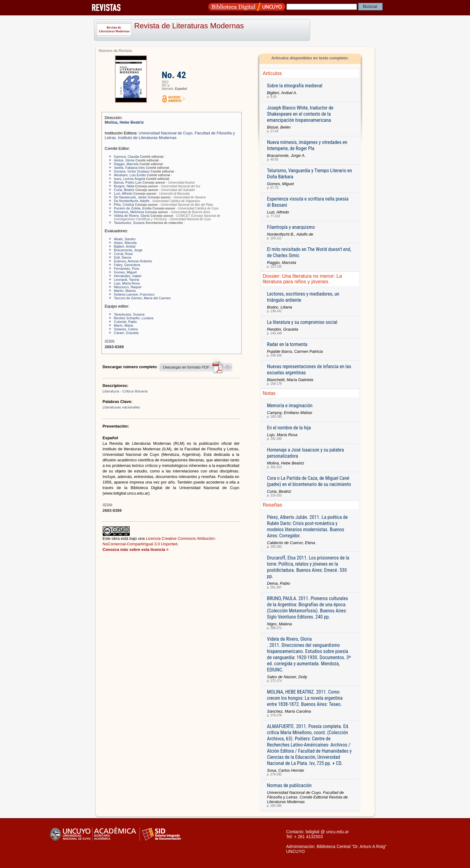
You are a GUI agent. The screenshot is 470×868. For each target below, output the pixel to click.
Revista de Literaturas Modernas (189, 26)
